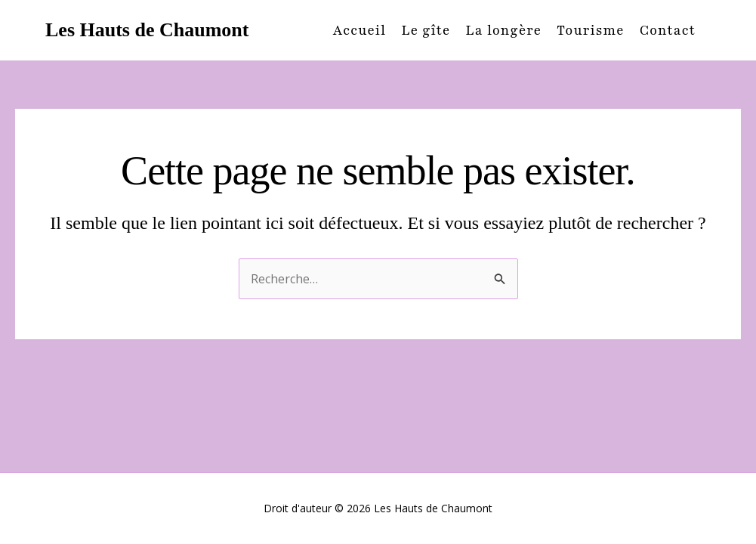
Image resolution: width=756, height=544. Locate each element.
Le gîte (426, 30)
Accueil (360, 30)
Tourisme (591, 30)
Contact (668, 30)
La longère (503, 30)
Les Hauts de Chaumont (147, 30)
